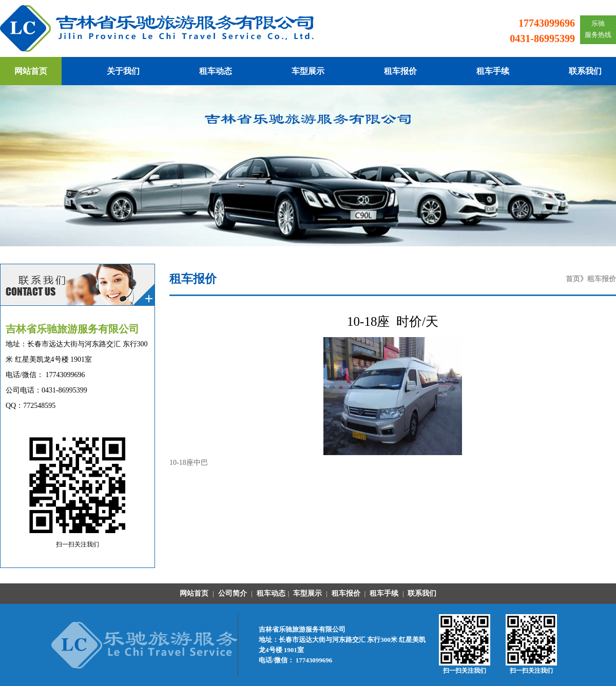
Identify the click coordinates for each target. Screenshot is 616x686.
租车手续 (493, 71)
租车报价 (400, 71)
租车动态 (216, 71)
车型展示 (308, 71)
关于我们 (123, 71)
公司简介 (232, 593)
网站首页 (31, 71)
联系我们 (585, 71)
